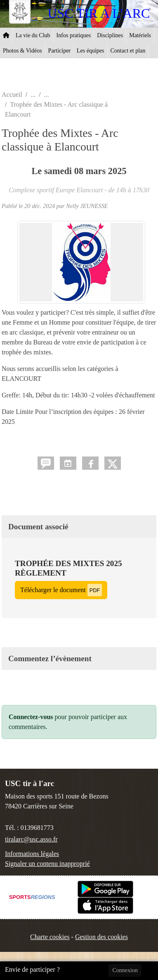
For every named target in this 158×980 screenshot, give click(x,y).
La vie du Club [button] (33, 35)
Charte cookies (50, 937)
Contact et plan (128, 51)
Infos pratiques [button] (74, 35)
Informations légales (32, 854)
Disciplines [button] (110, 35)
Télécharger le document (61, 590)
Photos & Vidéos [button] (22, 51)
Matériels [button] (140, 35)
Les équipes (90, 51)
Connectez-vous (31, 717)
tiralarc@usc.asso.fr (31, 839)
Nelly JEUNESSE (87, 206)
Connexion (125, 970)
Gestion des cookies (101, 937)
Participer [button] (59, 51)
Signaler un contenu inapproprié (47, 864)
